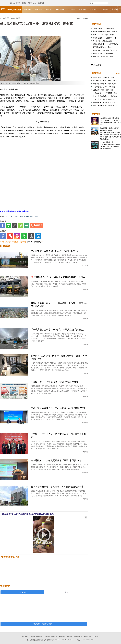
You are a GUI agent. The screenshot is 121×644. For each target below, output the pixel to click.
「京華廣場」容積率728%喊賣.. (104, 87)
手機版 (24, 1)
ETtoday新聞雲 (15, 1)
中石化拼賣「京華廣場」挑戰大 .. (106, 77)
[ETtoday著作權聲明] (34, 242)
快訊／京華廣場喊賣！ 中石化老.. (106, 96)
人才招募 (32, 636)
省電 (21, 217)
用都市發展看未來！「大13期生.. (105, 84)
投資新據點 (60, 10)
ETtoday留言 (22, 592)
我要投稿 (25, 636)
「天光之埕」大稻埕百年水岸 (104, 99)
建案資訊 (93, 10)
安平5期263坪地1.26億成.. (102, 47)
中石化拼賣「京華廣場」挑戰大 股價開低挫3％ (55, 251)
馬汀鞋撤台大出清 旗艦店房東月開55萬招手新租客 (59, 277)
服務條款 (70, 636)
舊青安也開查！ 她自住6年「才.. (105, 38)
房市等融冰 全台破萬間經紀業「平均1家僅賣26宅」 (57, 460)
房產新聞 (28, 10)
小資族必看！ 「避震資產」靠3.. (105, 93)
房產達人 (50, 10)
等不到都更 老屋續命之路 (102, 41)
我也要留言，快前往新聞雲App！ (44, 624)
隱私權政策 (78, 636)
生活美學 (71, 10)
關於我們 (40, 636)
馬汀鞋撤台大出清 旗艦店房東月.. (105, 32)
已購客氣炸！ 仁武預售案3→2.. (105, 28)
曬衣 (12, 217)
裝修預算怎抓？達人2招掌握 (103, 53)
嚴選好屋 (115, 10)
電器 (17, 217)
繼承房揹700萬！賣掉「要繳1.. (104, 35)
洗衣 (8, 217)
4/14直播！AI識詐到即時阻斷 (109, 118)
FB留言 (65, 592)
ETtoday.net (59, 640)
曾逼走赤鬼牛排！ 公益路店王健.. (105, 44)
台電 (36, 217)
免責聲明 (96, 636)
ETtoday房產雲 (11, 10)
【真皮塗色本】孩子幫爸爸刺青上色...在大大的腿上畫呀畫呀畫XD (28, 514)
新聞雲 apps (32, 1)
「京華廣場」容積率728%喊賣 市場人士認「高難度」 (58, 330)
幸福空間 (104, 10)
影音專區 (82, 10)
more (119, 73)
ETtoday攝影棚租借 (106, 142)
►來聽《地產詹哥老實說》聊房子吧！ (15, 211)
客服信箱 (62, 636)
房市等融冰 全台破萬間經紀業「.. (106, 102)
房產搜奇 (39, 10)
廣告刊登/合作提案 (51, 636)
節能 (32, 217)
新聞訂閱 (41, 1)
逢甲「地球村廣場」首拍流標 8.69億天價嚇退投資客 (57, 487)
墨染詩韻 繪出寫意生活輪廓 (103, 57)
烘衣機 (26, 217)
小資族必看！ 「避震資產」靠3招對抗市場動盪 (55, 382)
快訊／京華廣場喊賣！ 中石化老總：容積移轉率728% (58, 408)
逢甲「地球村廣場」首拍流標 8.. (105, 106)
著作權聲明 (87, 636)
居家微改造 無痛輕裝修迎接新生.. (105, 50)
